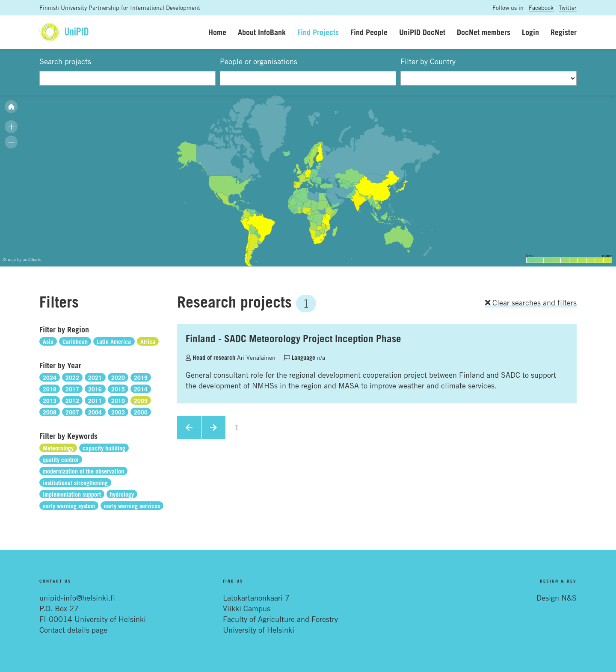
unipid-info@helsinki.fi (77, 598)
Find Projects (318, 32)
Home (217, 32)
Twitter (568, 7)
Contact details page (73, 630)
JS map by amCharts (22, 259)
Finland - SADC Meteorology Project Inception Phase (293, 338)
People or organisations (259, 61)
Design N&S (557, 598)
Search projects (65, 61)
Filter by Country (428, 61)
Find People (369, 32)
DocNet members (484, 32)
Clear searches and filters (531, 302)
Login (530, 32)
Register (564, 32)
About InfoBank (262, 32)
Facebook (541, 7)
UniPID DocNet (422, 32)
